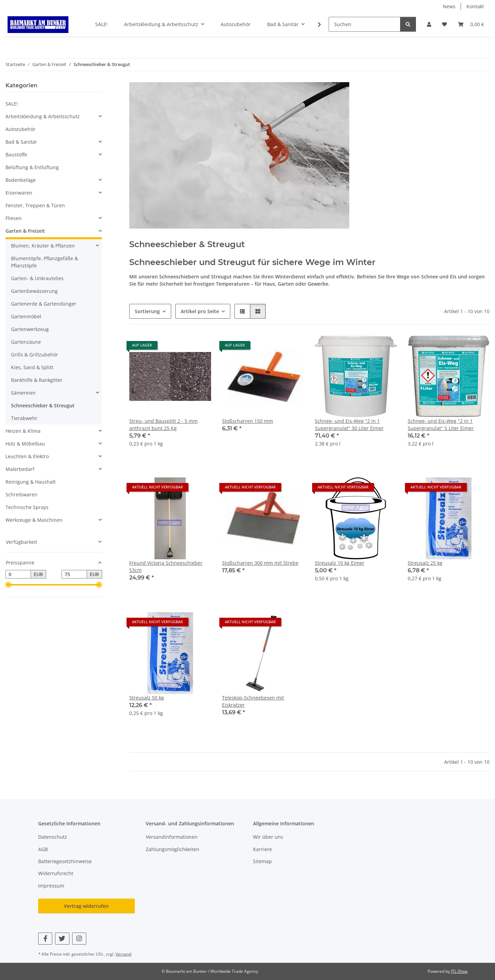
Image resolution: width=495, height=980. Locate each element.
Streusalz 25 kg (425, 563)
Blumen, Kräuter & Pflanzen (43, 246)
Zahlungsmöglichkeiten (173, 849)
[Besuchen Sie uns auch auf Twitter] (62, 939)
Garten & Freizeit (25, 231)
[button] (429, 24)
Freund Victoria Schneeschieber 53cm (166, 566)
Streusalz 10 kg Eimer (340, 563)
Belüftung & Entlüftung (32, 167)
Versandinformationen (172, 837)
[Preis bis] (74, 574)
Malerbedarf (20, 469)
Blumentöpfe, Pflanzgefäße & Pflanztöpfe (45, 262)
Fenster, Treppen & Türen (35, 205)
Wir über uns (268, 837)
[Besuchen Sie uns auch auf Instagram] (79, 939)
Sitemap (262, 861)
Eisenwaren (19, 193)
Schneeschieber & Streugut (43, 405)
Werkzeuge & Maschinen (34, 520)
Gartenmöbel (26, 316)
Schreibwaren (21, 494)
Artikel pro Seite (200, 311)
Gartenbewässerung (34, 291)
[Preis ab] (18, 574)
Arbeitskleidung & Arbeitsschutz (43, 116)
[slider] (8, 585)
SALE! (12, 104)
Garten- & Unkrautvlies (37, 278)
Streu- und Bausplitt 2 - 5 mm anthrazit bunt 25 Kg (163, 425)
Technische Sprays (27, 507)
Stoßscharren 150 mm (247, 421)
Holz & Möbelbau (25, 444)
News (449, 6)
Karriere (262, 849)
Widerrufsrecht (56, 873)
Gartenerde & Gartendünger (44, 304)
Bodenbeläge (21, 180)
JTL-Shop (459, 971)
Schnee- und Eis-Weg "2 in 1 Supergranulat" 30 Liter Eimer (349, 425)
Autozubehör (20, 129)
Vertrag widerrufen (86, 906)
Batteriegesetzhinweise (65, 861)
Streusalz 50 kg (147, 698)
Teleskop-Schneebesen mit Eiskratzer (253, 701)
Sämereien (23, 393)
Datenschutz (53, 837)
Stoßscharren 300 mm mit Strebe (260, 563)
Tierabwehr (24, 418)
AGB (43, 849)
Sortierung (147, 311)
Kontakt (475, 6)
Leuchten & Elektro (27, 456)
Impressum (51, 886)
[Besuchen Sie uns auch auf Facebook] (45, 939)
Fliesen (14, 218)
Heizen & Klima (23, 431)
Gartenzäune (26, 342)
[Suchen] (365, 24)
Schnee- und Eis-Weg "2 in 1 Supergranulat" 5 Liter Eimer (441, 425)
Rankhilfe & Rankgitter (37, 380)
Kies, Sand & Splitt (32, 367)
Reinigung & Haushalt (31, 482)
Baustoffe (16, 155)
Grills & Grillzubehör (35, 355)
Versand (123, 954)
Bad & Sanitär (21, 142)
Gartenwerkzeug (30, 329)
